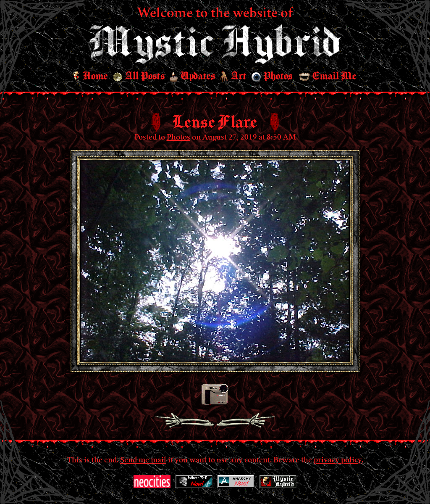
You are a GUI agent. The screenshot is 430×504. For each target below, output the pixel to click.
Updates (192, 77)
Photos (272, 76)
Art (233, 77)
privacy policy (338, 461)
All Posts (139, 76)
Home (91, 77)
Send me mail (143, 461)
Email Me (328, 76)
